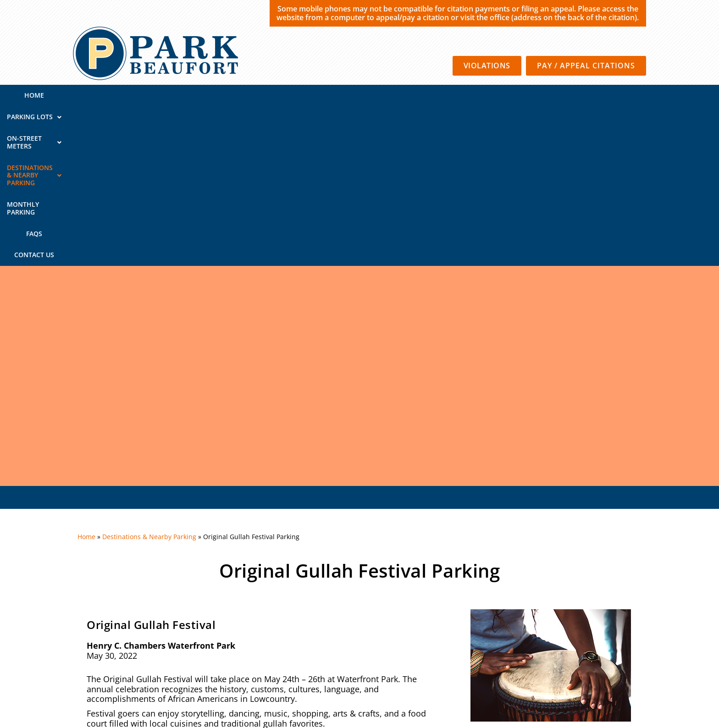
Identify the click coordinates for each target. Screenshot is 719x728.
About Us (611, 625)
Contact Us (571, 95)
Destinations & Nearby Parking (373, 95)
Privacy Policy (429, 665)
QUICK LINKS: (114, 625)
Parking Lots (189, 95)
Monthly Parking (476, 95)
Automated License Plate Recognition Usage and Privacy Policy (546, 678)
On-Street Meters (265, 95)
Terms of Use (477, 665)
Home (138, 95)
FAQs (529, 95)
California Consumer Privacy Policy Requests (573, 665)
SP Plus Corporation (371, 665)
